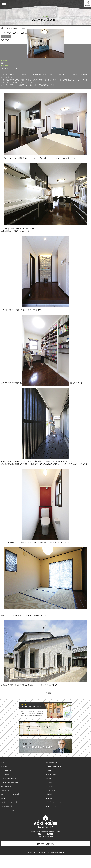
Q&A (3, 811)
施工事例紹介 (6, 799)
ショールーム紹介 (53, 775)
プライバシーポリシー (54, 815)
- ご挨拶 (49, 795)
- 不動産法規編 (7, 819)
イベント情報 (51, 787)
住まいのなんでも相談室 (10, 807)
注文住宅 (5, 780)
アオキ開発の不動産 (9, 791)
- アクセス (50, 799)
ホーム (4, 775)
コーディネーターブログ (55, 780)
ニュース (49, 784)
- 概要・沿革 (51, 803)
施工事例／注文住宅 (12, 28)
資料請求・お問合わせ (45, 857)
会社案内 (49, 791)
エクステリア (6, 784)
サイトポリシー (52, 819)
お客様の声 (5, 803)
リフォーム (5, 787)
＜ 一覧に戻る (45, 706)
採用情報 (49, 807)
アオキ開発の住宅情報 (9, 795)
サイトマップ (51, 811)
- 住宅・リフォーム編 (9, 815)
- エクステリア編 (8, 823)
